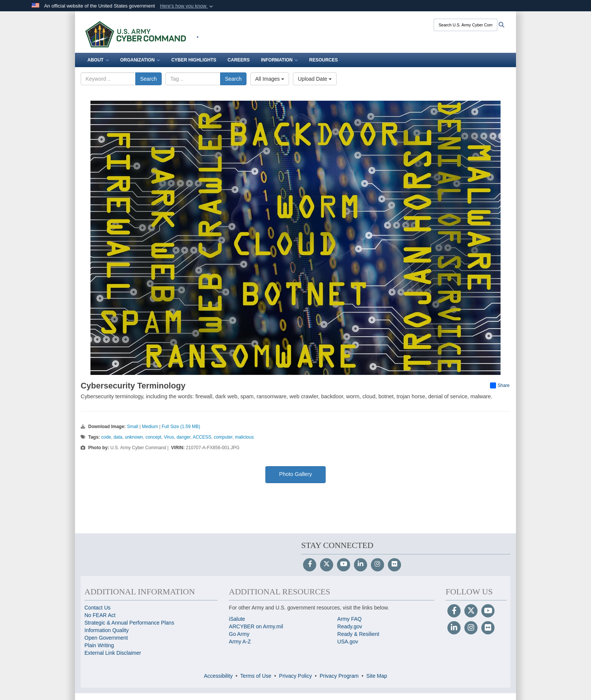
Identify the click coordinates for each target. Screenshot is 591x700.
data (118, 437)
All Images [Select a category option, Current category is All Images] (270, 79)
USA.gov (348, 642)
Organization (140, 60)
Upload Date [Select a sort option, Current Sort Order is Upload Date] (315, 79)
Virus (169, 437)
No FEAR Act (100, 615)
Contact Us (97, 608)
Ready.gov (350, 626)
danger (183, 437)
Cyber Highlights (194, 60)
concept (153, 437)
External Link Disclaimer (113, 653)
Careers (239, 60)
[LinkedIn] (361, 565)
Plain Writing (99, 645)
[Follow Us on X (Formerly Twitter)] (327, 565)
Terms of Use (256, 676)
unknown (134, 437)
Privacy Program (339, 676)
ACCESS (202, 437)
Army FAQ (350, 619)
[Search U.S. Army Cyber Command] (465, 25)
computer (223, 437)
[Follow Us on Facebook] (310, 565)
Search (149, 79)
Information (279, 60)
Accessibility (218, 676)
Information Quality (107, 630)
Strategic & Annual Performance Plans (129, 623)
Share (500, 385)
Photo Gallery (295, 474)
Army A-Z (240, 642)
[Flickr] (394, 565)
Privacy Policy (295, 676)
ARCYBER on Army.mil (256, 626)
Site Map (377, 676)
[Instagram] (377, 565)
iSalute (237, 619)
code (106, 437)
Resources (323, 60)
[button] (187, 6)
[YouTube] (344, 565)
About (98, 60)
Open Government (106, 638)
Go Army (239, 634)
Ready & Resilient (358, 634)
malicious (244, 437)
